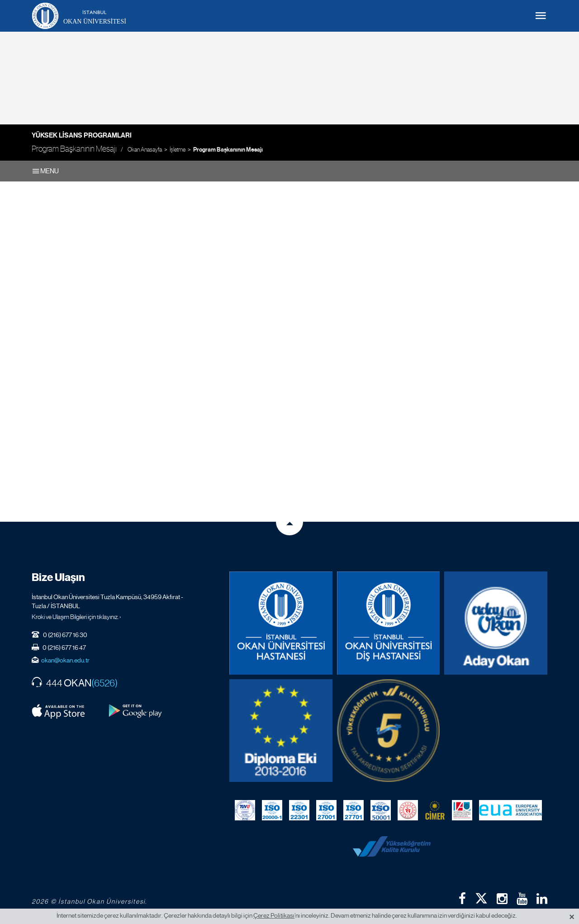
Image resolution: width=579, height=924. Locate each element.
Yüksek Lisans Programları (82, 135)
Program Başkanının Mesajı (228, 150)
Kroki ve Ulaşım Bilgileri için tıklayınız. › (76, 617)
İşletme (178, 150)
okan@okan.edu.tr (65, 660)
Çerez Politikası (274, 915)
